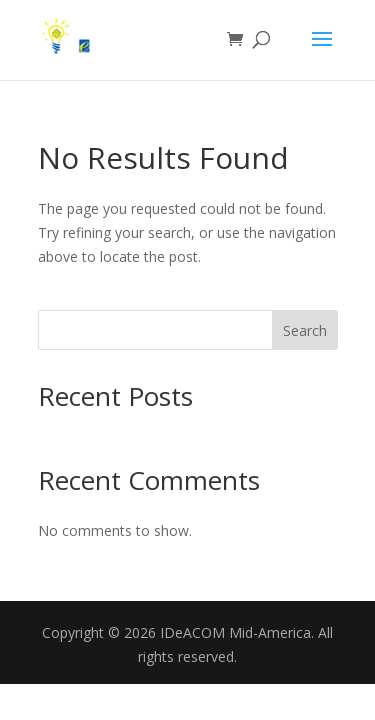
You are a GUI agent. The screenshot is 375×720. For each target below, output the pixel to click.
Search (305, 330)
